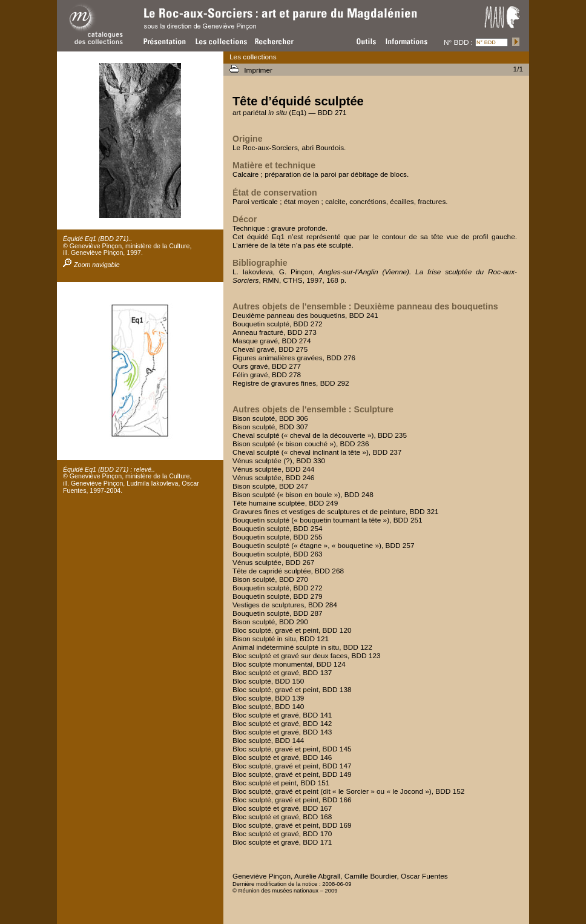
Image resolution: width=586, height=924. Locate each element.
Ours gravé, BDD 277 (267, 366)
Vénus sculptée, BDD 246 (273, 478)
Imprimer (259, 70)
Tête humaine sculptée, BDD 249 (285, 503)
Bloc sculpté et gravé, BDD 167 (282, 808)
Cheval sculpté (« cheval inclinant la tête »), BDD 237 (317, 452)
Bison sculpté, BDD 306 (270, 418)
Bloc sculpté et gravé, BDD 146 (282, 757)
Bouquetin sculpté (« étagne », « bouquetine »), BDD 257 (324, 546)
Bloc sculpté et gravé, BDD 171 (282, 842)
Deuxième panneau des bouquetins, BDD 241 (305, 315)
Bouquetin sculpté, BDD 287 (278, 613)
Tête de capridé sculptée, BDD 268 (288, 571)
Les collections (253, 57)
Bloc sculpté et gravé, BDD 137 (282, 673)
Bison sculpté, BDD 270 (270, 579)
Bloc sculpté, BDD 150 (268, 681)
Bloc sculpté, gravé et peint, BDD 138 (292, 690)
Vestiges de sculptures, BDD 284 (285, 605)
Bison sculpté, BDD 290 (270, 622)
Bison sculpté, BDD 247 (270, 486)
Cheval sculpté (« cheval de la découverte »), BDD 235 (320, 435)
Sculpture (373, 409)
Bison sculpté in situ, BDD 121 (281, 639)
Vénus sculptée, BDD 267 (273, 563)
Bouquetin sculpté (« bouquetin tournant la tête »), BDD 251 (328, 520)
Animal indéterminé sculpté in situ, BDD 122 (302, 647)
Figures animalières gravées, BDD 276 (294, 358)
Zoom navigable (91, 265)
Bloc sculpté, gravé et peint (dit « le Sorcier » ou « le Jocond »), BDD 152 (348, 791)
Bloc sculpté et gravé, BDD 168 (282, 817)
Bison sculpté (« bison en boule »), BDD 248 (303, 495)
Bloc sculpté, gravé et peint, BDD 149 (292, 774)
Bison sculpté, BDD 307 (270, 427)
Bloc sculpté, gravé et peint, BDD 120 (292, 630)
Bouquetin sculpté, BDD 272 (278, 324)
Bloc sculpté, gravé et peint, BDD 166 (292, 800)
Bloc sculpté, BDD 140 (268, 707)
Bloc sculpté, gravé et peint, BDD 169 (292, 825)
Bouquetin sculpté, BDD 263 (278, 554)
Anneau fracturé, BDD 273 (275, 332)
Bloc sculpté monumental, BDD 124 (289, 664)
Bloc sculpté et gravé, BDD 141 (282, 715)
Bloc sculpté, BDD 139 (268, 698)
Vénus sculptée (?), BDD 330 (279, 461)
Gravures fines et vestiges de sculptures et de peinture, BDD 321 (336, 512)
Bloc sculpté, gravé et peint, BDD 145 (292, 749)
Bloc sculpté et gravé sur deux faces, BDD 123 (307, 656)
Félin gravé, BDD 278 (267, 375)
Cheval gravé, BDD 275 (270, 349)
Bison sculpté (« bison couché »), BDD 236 (301, 444)
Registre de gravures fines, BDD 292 (291, 383)
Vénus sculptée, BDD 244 (273, 469)
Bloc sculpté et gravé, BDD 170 (282, 834)
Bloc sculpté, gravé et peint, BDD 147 (292, 766)
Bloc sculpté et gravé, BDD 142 (282, 724)
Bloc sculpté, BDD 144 (268, 741)
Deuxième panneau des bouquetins (426, 306)
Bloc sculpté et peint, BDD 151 (281, 783)
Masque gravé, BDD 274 (272, 341)
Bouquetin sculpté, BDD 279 (278, 596)
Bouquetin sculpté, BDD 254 (278, 529)
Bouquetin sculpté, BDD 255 (278, 537)
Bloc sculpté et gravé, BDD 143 (282, 732)
